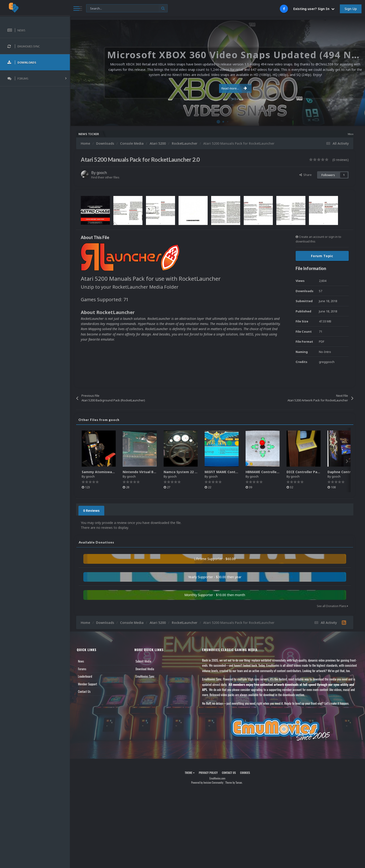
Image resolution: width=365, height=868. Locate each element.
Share (306, 175)
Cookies (245, 773)
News (81, 661)
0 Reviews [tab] (91, 511)
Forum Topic (322, 256)
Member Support (88, 684)
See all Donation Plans (332, 606)
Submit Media (143, 661)
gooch (102, 173)
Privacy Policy (208, 773)
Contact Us (84, 691)
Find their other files (105, 177)
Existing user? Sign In (314, 9)
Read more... (217, 88)
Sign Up (351, 9)
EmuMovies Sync (145, 676)
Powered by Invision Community (207, 782)
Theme (190, 773)
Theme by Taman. (234, 782)
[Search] (127, 9)
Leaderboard (85, 676)
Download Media (145, 669)
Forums (82, 669)
